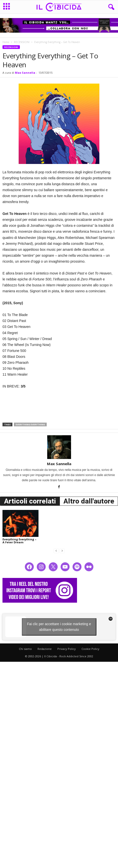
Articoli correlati (30, 501)
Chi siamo (25, 649)
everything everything (30, 424)
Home (6, 42)
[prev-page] (56, 551)
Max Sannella (25, 73)
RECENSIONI (22, 42)
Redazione (45, 649)
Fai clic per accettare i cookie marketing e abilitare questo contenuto (59, 627)
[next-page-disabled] (62, 551)
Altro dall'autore (89, 501)
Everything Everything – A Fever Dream (20, 541)
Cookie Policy (90, 649)
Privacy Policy (67, 649)
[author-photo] (59, 447)
